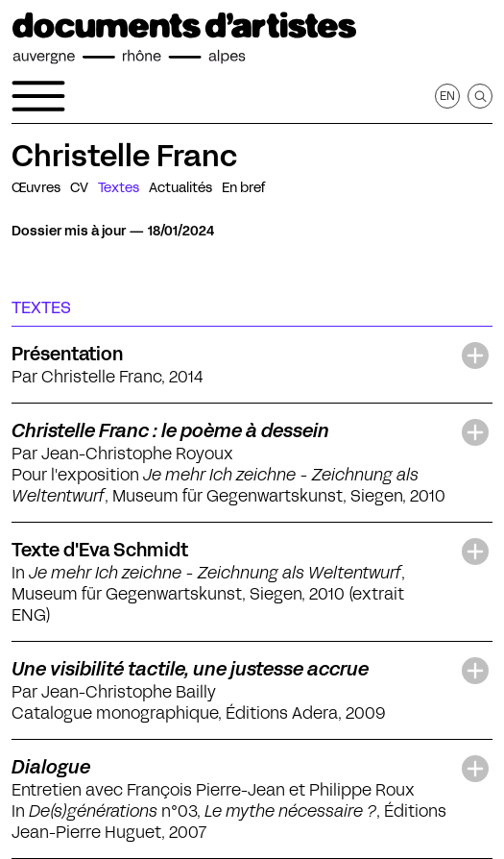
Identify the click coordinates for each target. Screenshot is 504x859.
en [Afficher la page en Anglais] (447, 96)
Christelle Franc (124, 156)
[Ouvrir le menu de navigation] (38, 96)
